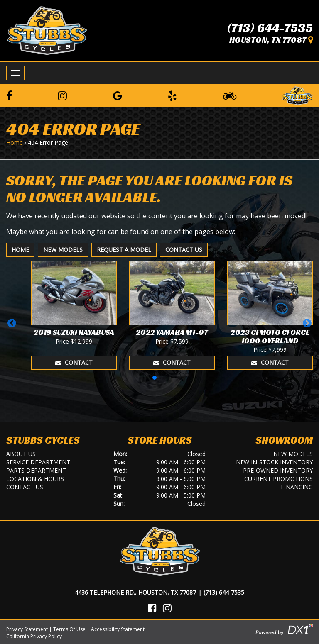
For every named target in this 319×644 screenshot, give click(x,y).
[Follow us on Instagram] (62, 95)
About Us (21, 454)
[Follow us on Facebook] (9, 95)
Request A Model (124, 250)
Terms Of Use (69, 629)
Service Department (38, 462)
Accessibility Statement (118, 629)
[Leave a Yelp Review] (172, 95)
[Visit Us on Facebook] (152, 608)
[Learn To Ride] (230, 95)
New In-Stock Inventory (274, 462)
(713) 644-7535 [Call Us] (224, 592)
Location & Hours (35, 479)
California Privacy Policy (34, 636)
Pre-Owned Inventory (278, 470)
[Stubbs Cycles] (47, 30)
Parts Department (36, 470)
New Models (63, 250)
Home (15, 143)
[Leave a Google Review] (118, 95)
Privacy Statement (27, 629)
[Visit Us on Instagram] (167, 608)
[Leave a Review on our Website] (297, 94)
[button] (12, 323)
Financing (297, 487)
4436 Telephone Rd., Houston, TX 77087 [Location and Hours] (135, 592)
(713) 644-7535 (270, 28)
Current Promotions (279, 479)
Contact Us (184, 250)
